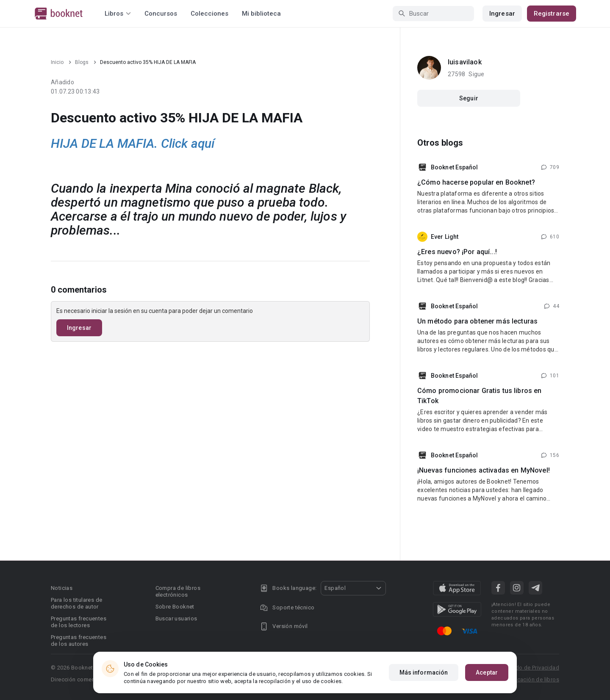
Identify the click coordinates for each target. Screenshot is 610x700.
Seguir (469, 98)
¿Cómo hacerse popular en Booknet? (476, 182)
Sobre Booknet (175, 607)
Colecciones (209, 14)
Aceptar (487, 672)
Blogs (82, 62)
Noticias (62, 588)
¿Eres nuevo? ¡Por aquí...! (457, 252)
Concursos (161, 14)
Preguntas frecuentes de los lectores (79, 622)
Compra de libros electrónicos (178, 591)
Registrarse (552, 14)
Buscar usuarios (176, 618)
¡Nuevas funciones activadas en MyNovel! (484, 470)
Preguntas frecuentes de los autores (79, 641)
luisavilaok (465, 62)
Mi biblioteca (261, 14)
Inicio (57, 62)
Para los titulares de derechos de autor (76, 603)
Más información (424, 672)
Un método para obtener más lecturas (477, 321)
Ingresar (502, 14)
